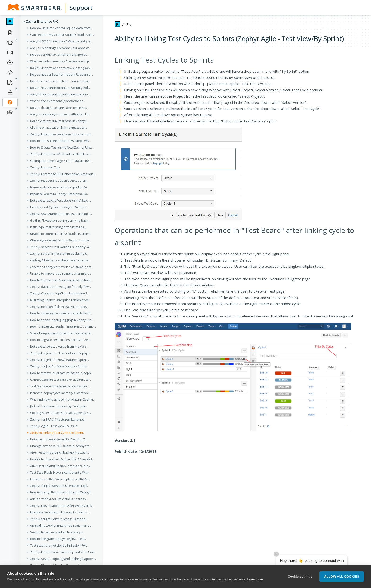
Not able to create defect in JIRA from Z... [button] (59, 439)
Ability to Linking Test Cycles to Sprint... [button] (58, 433)
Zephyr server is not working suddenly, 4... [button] (61, 247)
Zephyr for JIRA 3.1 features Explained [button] (57, 419)
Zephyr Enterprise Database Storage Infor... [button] (62, 134)
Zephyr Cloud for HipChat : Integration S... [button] (60, 293)
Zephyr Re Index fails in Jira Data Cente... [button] (59, 307)
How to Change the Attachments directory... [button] (61, 280)
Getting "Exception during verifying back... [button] (60, 220)
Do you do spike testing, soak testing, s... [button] (59, 108)
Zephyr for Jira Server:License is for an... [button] (59, 519)
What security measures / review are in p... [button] (61, 61)
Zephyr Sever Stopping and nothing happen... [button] (63, 559)
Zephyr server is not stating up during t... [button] (59, 253)
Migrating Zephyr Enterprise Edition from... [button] (60, 300)
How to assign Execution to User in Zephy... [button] (61, 492)
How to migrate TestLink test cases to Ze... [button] (60, 340)
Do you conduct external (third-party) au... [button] (60, 54)
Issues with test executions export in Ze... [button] (60, 187)
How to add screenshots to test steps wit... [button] (60, 141)
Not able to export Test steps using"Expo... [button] (60, 200)
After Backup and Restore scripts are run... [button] (60, 466)
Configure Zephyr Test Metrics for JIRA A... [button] (60, 585)
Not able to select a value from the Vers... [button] (59, 346)
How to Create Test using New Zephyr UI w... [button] (62, 147)
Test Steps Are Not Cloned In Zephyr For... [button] (60, 386)
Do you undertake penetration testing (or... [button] (61, 68)
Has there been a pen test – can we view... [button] (60, 81)
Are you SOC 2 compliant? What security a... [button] (61, 41)
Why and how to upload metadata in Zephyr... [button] (63, 399)
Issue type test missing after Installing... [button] (58, 227)
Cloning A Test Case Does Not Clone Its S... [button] (60, 413)
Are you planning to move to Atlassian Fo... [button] (60, 114)
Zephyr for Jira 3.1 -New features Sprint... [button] (59, 366)
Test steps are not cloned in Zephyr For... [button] (59, 545)
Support (81, 8)
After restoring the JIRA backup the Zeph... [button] (60, 452)
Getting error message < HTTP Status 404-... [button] (62, 161)
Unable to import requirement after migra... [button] (61, 273)
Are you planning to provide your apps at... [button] (61, 48)
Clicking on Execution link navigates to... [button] (58, 127)
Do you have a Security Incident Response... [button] (61, 74)
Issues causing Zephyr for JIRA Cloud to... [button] (59, 579)
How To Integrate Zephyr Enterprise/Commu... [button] (63, 326)
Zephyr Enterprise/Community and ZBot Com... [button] (63, 552)
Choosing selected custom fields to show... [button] (61, 240)
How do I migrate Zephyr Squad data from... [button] (61, 28)
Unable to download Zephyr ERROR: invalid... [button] (62, 459)
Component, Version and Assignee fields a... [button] (62, 572)
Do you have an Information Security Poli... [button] (60, 88)
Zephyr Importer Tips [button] (45, 167)
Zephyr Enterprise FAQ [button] (42, 21)
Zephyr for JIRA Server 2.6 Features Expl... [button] (60, 486)
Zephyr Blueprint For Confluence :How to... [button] (60, 565)
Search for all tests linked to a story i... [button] (57, 532)
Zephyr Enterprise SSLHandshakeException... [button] (63, 174)
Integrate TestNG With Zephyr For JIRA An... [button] (60, 479)
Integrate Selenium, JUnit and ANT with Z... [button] (60, 512)
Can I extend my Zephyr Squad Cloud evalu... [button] (62, 35)
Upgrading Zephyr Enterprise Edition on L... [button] (61, 525)
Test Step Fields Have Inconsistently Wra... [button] (60, 472)
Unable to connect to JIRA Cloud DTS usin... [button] (60, 234)
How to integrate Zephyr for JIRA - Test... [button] (58, 539)
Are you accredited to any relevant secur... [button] (60, 94)
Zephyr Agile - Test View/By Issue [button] (54, 426)
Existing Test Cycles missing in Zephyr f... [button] (59, 207)
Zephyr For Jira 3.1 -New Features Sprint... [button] (60, 360)
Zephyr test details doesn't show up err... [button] (59, 181)
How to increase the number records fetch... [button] (61, 313)
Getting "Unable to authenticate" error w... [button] (60, 260)
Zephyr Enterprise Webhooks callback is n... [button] (61, 154)
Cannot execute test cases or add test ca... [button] (60, 380)
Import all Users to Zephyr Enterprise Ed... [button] (60, 194)
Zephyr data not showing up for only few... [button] (60, 287)
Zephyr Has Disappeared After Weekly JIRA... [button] (62, 506)
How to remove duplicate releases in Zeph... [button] (62, 373)
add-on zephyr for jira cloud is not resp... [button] (59, 499)
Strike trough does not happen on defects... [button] (61, 333)
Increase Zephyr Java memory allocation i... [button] (61, 393)
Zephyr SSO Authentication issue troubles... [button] (61, 214)
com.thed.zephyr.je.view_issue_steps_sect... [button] (62, 267)
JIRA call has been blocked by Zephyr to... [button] (59, 406)
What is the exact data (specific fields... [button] (58, 101)
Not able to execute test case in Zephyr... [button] (59, 121)
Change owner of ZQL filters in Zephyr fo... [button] (61, 446)
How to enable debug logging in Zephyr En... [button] (62, 320)
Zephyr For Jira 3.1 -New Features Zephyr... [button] (60, 353)
